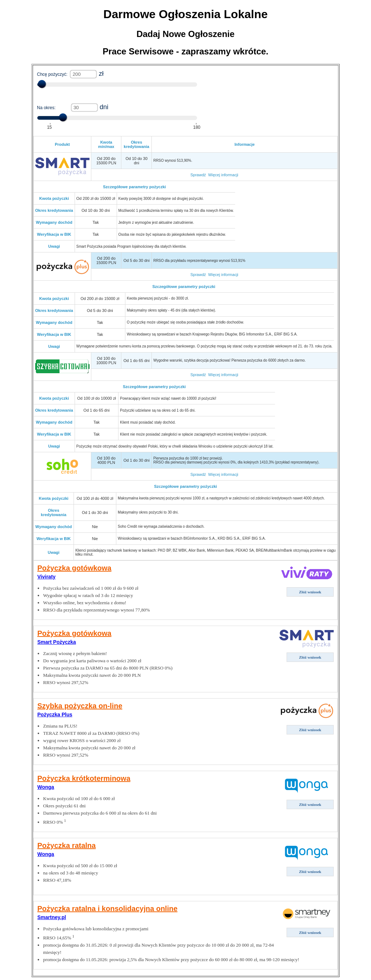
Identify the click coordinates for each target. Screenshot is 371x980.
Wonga (46, 787)
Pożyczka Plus (55, 715)
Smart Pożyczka (57, 642)
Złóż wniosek (310, 592)
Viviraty (46, 577)
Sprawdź (198, 175)
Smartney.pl (52, 917)
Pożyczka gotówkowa (74, 568)
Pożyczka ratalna (66, 845)
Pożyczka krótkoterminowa (84, 778)
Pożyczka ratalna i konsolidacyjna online (107, 909)
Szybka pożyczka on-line (80, 706)
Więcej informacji (223, 175)
